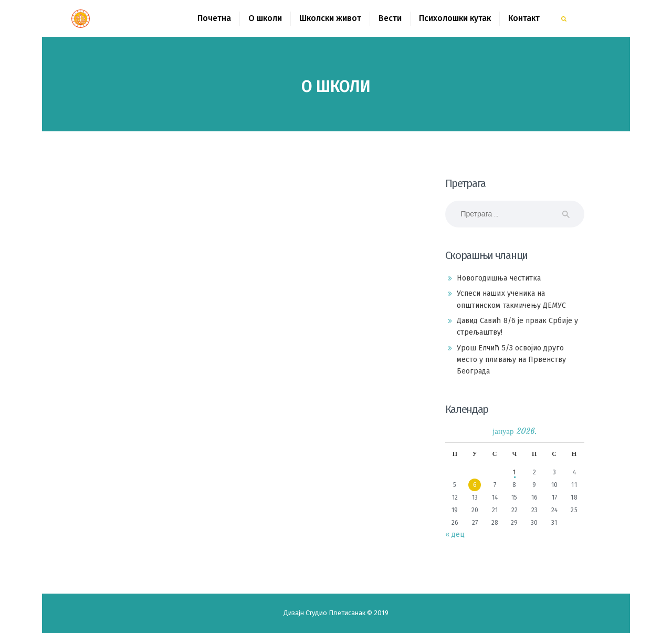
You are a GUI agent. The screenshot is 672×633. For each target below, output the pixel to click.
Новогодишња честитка (499, 278)
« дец (455, 535)
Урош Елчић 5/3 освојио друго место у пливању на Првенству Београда (512, 360)
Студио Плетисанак (336, 613)
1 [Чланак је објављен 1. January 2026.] (514, 472)
